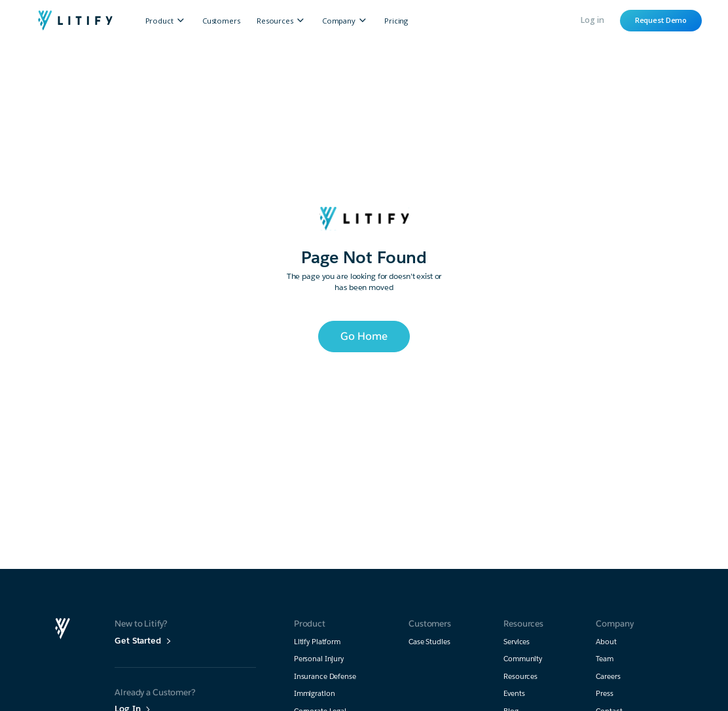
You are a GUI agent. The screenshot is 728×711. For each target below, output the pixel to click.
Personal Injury (319, 659)
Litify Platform (317, 642)
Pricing (396, 21)
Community (523, 659)
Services (517, 642)
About (606, 642)
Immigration (315, 694)
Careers (608, 677)
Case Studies (429, 642)
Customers (221, 21)
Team (605, 659)
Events (514, 694)
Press (604, 694)
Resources (520, 677)
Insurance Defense (325, 677)
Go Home (364, 336)
